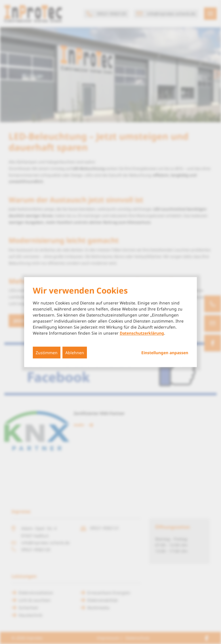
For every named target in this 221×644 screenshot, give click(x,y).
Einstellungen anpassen (165, 352)
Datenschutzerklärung (142, 333)
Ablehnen (75, 352)
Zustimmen (47, 352)
